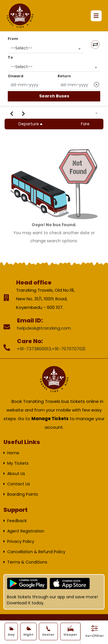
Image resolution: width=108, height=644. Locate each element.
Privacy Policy (21, 541)
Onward (16, 76)
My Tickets (18, 463)
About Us (16, 474)
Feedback (17, 521)
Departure (31, 124)
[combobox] (46, 48)
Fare (85, 124)
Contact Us (19, 484)
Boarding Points (23, 494)
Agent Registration (26, 531)
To (10, 57)
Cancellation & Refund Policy (36, 552)
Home (13, 453)
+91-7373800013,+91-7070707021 (51, 349)
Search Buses (54, 96)
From (13, 39)
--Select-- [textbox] (22, 48)
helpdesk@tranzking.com (44, 328)
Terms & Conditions (27, 562)
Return (64, 76)
